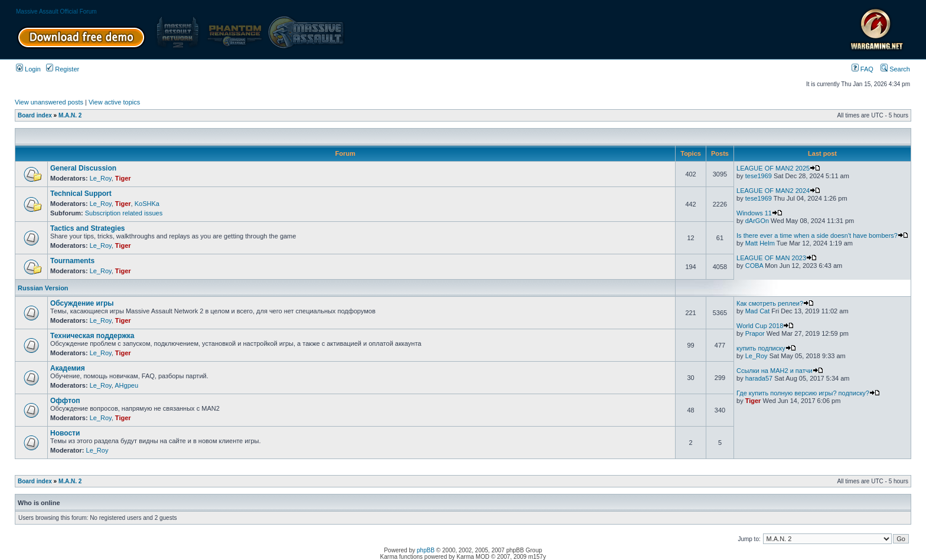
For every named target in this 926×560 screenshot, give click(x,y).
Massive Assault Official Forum (56, 12)
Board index (35, 115)
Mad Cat (758, 311)
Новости (65, 433)
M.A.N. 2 (70, 115)
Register (63, 69)
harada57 (759, 378)
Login (28, 69)
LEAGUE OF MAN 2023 (777, 258)
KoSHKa (147, 204)
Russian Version (43, 288)
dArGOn (757, 221)
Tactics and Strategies (88, 228)
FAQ (863, 69)
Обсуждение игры (82, 303)
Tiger (123, 178)
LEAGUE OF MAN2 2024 (778, 191)
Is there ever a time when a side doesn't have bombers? (822, 235)
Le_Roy (101, 178)
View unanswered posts (49, 102)
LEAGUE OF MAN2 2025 (778, 168)
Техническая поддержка (92, 336)
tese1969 (759, 176)
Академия (68, 368)
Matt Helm (760, 243)
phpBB (426, 550)
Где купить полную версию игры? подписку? (808, 393)
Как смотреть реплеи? (775, 303)
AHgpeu (126, 385)
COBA (754, 266)
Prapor (755, 333)
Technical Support (81, 194)
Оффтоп (65, 401)
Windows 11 (759, 213)
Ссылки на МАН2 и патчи (780, 371)
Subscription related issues (124, 213)
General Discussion (83, 168)
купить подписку (766, 348)
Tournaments (72, 261)
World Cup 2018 (765, 326)
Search (895, 69)
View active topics (114, 102)
